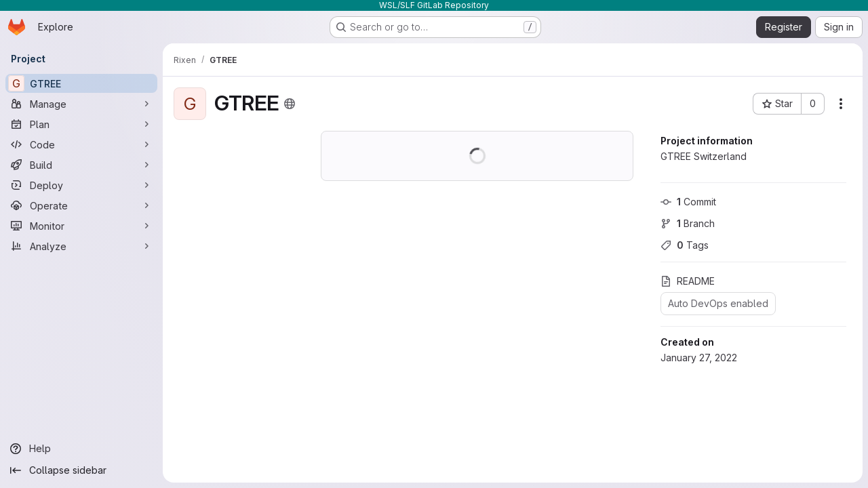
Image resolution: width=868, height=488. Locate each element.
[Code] (81, 144)
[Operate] (81, 205)
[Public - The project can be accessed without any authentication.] (290, 104)
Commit (688, 202)
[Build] (81, 165)
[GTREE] (81, 83)
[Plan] (81, 124)
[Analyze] (81, 246)
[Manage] (81, 104)
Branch (688, 223)
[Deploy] (81, 185)
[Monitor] (81, 226)
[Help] (81, 449)
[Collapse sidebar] (81, 470)
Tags (685, 245)
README (688, 281)
